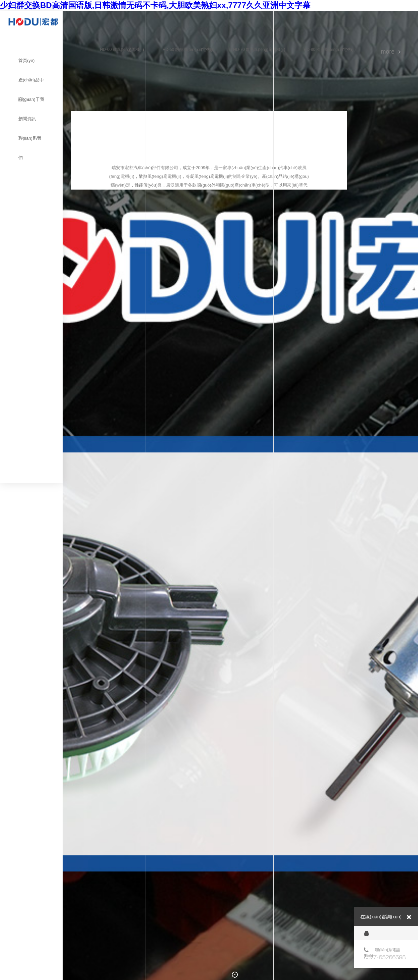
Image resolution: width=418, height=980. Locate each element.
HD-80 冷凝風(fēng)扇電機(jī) (330, 50)
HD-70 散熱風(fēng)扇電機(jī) (259, 50)
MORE (388, 52)
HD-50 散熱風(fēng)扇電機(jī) (188, 50)
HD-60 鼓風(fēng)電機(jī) (122, 50)
